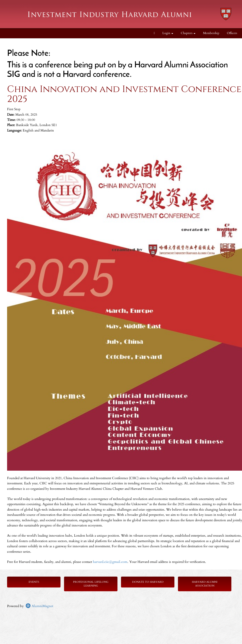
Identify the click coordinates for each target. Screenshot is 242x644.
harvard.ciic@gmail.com (110, 562)
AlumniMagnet (39, 606)
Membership (211, 33)
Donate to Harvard (148, 582)
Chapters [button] (188, 33)
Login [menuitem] (168, 33)
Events (34, 582)
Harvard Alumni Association (205, 584)
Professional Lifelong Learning (91, 584)
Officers (232, 33)
